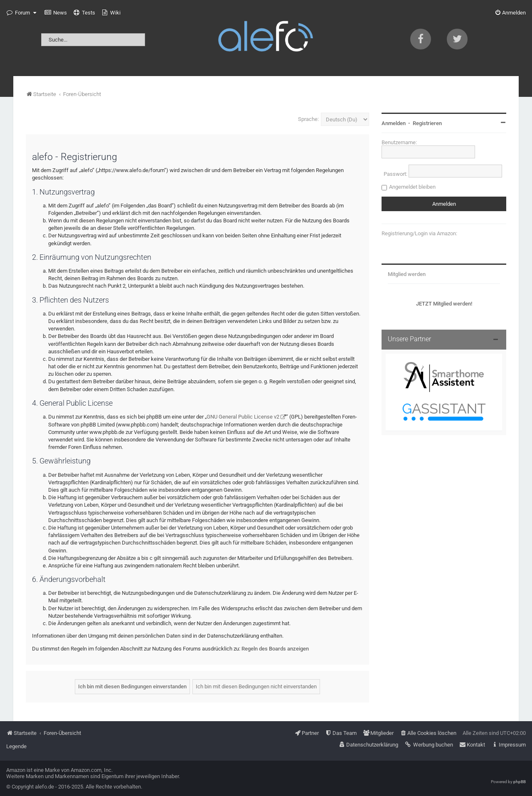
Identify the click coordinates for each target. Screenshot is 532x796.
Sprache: (308, 119)
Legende (16, 746)
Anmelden (394, 123)
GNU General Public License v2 (243, 417)
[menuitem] (56, 13)
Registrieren (427, 123)
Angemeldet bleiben (412, 187)
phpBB (520, 782)
